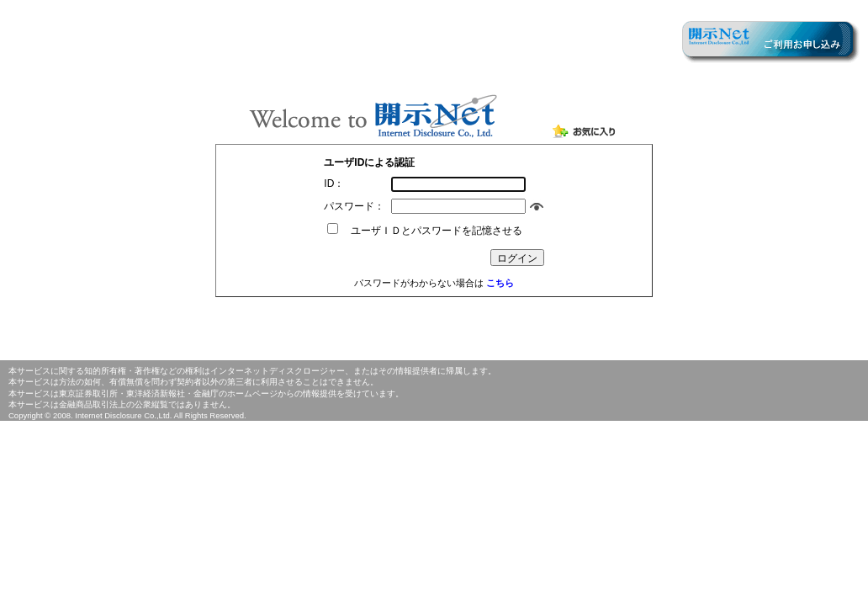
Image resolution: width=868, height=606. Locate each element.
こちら (500, 283)
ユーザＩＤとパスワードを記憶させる (431, 231)
